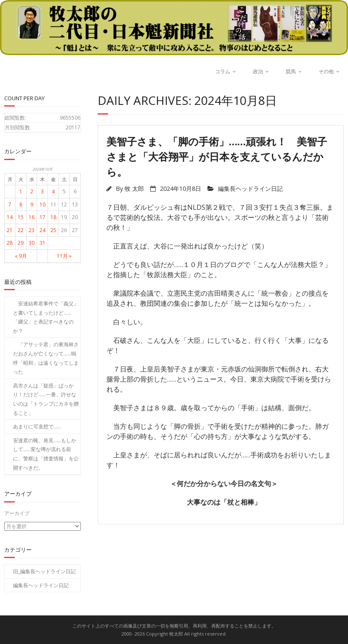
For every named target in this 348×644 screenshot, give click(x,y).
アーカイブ (17, 513)
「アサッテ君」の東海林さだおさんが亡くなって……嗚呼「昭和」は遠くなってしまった (46, 358)
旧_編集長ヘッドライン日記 (44, 571)
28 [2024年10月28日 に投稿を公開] (10, 243)
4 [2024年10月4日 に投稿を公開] (53, 191)
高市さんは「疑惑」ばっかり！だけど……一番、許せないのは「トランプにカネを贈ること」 (46, 399)
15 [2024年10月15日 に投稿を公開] (21, 217)
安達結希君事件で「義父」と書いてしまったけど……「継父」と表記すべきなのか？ (46, 317)
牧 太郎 (134, 188)
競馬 (291, 71)
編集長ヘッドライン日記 (250, 188)
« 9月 (21, 256)
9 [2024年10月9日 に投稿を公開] (32, 204)
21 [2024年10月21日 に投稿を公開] (10, 230)
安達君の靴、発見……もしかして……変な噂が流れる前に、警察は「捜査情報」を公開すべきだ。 (46, 454)
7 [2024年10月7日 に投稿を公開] (10, 204)
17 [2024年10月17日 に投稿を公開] (43, 217)
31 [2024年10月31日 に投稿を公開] (43, 243)
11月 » (64, 256)
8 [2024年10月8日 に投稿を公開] (21, 204)
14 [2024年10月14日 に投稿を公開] (10, 217)
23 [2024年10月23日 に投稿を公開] (32, 230)
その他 (326, 71)
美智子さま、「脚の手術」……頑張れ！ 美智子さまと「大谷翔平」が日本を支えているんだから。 (217, 156)
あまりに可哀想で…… (37, 426)
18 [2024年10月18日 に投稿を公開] (53, 217)
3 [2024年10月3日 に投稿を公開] (42, 191)
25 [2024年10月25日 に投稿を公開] (53, 230)
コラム (223, 71)
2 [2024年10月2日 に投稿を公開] (32, 191)
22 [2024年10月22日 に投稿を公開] (21, 230)
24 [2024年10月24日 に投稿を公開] (43, 230)
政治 (258, 71)
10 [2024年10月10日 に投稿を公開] (43, 204)
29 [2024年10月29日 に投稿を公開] (21, 243)
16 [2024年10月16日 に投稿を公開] (32, 217)
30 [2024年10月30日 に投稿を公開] (32, 243)
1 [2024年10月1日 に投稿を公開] (21, 191)
